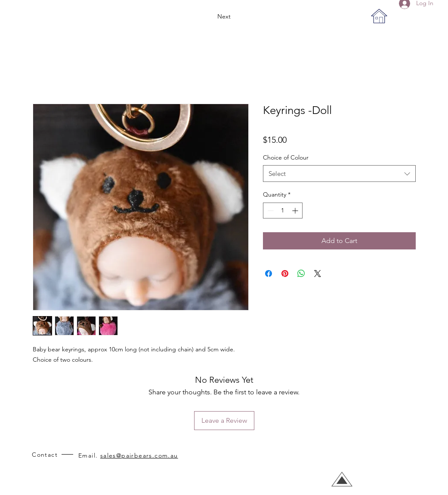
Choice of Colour (286, 157)
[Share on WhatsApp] (301, 274)
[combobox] (339, 174)
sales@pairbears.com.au (139, 455)
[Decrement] (270, 211)
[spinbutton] (283, 211)
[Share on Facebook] (269, 274)
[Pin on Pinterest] (285, 274)
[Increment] (296, 211)
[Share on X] (318, 274)
